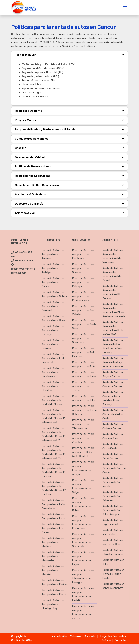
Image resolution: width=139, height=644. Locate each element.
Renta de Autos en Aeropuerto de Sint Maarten (83, 352)
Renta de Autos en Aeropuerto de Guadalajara (53, 372)
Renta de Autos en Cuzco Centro (113, 446)
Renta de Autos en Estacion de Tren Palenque (113, 496)
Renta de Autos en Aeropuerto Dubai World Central (83, 452)
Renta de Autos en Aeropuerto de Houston (53, 386)
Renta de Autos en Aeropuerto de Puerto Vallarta (85, 310)
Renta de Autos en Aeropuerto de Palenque (83, 282)
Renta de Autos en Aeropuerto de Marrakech (53, 570)
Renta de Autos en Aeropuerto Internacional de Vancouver (113, 256)
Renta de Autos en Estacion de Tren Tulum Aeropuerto (113, 510)
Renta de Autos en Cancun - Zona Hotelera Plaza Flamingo (113, 398)
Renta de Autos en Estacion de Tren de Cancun (114, 468)
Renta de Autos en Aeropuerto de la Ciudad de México (53, 400)
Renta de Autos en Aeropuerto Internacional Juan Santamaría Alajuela (114, 310)
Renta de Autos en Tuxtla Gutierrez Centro (113, 574)
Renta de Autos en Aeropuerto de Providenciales (83, 296)
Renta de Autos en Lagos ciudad (113, 522)
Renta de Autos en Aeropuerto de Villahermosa (83, 424)
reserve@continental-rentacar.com (24, 269)
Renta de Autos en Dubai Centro (113, 456)
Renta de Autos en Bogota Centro (113, 374)
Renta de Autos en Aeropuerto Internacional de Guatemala (83, 540)
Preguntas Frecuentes (113, 636)
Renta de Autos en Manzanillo (113, 532)
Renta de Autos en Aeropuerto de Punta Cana (84, 324)
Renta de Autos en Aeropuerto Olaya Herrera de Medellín (113, 362)
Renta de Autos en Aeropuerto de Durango (53, 330)
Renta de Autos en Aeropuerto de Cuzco (54, 318)
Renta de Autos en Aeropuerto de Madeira (53, 542)
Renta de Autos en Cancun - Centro (113, 384)
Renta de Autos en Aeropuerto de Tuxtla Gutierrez (84, 410)
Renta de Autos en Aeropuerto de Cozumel (53, 306)
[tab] (69, 55)
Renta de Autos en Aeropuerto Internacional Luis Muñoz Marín (113, 328)
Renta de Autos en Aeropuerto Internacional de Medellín (83, 594)
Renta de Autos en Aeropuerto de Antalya (53, 268)
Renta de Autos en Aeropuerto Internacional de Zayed (113, 274)
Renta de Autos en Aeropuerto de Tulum (84, 398)
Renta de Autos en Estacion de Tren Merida (113, 482)
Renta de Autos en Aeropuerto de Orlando (83, 268)
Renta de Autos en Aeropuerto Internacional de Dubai (83, 504)
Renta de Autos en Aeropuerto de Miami (54, 592)
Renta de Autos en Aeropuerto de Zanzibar (83, 438)
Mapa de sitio (59, 636)
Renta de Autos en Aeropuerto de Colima (54, 294)
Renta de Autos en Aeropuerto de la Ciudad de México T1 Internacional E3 (53, 452)
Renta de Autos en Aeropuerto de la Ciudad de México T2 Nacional (54, 488)
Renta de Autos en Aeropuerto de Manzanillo (53, 556)
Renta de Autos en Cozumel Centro (113, 436)
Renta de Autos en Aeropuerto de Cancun (53, 282)
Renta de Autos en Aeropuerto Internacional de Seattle (83, 612)
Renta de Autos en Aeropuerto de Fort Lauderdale (53, 358)
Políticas (106, 640)
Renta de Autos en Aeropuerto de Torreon (83, 386)
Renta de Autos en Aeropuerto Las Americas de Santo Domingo (113, 346)
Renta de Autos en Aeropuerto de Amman (53, 254)
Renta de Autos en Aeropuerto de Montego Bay (53, 604)
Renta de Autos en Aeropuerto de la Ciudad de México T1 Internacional (53, 416)
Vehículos (76, 636)
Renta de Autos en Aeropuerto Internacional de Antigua (83, 468)
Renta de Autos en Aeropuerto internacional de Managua (83, 576)
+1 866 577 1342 (23, 261)
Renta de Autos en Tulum (113, 562)
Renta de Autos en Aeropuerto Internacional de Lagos (83, 558)
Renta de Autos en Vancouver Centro (113, 586)
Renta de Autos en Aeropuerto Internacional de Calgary (83, 486)
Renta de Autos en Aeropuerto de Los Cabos (53, 528)
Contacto (120, 640)
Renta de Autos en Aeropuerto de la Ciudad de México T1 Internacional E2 (53, 434)
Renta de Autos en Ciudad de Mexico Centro (113, 414)
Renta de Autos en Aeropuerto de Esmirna (53, 344)
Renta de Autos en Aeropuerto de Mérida (54, 582)
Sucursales (91, 636)
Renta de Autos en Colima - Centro (113, 426)
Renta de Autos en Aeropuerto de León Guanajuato (53, 504)
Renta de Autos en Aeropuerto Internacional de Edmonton (83, 522)
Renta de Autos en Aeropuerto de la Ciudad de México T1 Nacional (53, 470)
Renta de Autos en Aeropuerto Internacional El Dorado (113, 292)
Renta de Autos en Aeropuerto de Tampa (85, 374)
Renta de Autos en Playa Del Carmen (113, 552)
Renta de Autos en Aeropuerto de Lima (53, 516)
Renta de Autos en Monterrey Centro (113, 542)
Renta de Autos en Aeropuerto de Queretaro (83, 338)
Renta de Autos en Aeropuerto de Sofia (84, 364)
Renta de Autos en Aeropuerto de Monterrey (83, 254)
